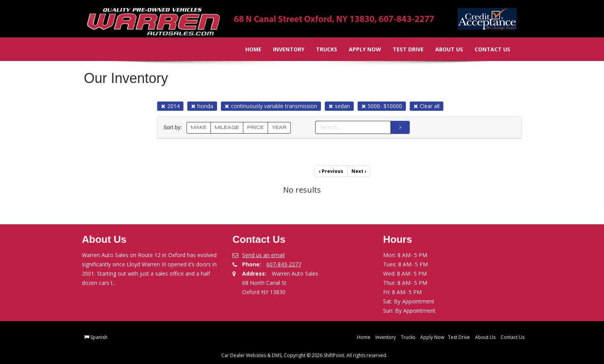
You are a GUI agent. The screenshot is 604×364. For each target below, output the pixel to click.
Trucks (321, 49)
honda (202, 106)
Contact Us (487, 49)
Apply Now (360, 49)
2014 (170, 106)
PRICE (255, 128)
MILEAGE (227, 128)
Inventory (283, 49)
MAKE (199, 128)
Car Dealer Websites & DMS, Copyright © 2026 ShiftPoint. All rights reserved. (304, 355)
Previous (331, 171)
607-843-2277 (284, 264)
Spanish (99, 337)
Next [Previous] (359, 171)
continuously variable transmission (271, 106)
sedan (339, 106)
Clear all (427, 106)
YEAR (279, 128)
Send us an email (263, 255)
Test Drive (403, 49)
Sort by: (174, 128)
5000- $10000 (382, 106)
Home (248, 49)
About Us (444, 49)
